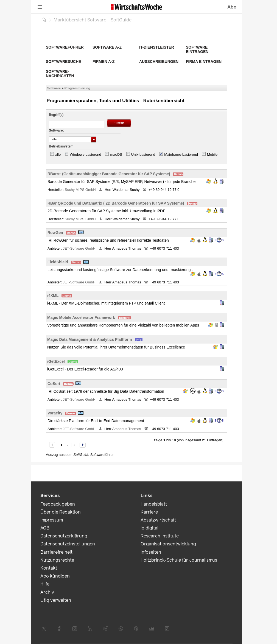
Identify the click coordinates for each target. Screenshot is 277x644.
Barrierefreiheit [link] (56, 552)
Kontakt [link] (49, 568)
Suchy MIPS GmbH (81, 190)
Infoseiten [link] (151, 552)
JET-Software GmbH (80, 248)
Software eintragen (197, 49)
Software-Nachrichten (60, 74)
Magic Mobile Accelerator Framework (81, 317)
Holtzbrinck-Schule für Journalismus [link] (179, 560)
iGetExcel (56, 361)
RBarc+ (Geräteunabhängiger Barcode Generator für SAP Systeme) (109, 174)
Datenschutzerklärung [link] (64, 536)
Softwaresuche (63, 62)
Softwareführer (65, 47)
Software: (56, 130)
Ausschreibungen (159, 62)
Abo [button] (232, 7)
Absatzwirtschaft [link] (158, 520)
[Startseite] (44, 20)
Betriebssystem (61, 146)
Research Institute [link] (160, 536)
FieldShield (58, 262)
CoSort (54, 384)
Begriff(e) (56, 115)
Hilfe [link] (45, 584)
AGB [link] (45, 528)
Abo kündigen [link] (55, 576)
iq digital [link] (149, 528)
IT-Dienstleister (157, 47)
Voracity (55, 413)
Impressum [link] (52, 520)
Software (54, 88)
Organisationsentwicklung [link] (168, 544)
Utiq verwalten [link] (56, 600)
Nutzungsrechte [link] (57, 560)
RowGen (55, 233)
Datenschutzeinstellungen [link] (68, 544)
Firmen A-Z (103, 62)
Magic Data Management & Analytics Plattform (89, 339)
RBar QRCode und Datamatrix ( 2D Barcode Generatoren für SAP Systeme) (116, 203)
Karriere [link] (149, 512)
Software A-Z (107, 47)
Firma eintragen (204, 62)
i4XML (53, 295)
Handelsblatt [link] (154, 504)
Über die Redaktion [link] (61, 512)
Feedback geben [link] (58, 504)
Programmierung (77, 88)
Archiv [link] (47, 592)
